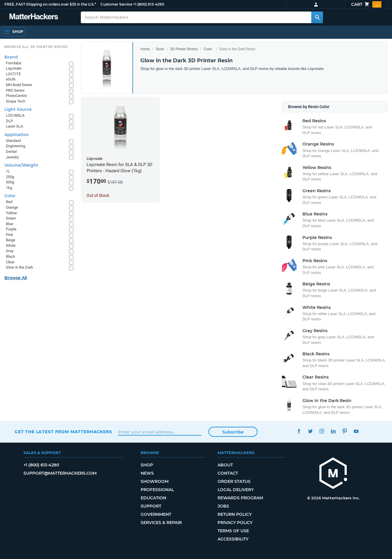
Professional (157, 490)
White (11, 246)
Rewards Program (240, 498)
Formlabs (14, 63)
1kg (9, 188)
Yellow (11, 213)
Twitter (311, 431)
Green (11, 218)
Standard (13, 141)
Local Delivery (236, 490)
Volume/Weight (21, 165)
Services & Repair (161, 523)
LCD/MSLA (15, 115)
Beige (11, 240)
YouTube (356, 431)
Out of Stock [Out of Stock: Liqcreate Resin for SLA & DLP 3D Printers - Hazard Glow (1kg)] (98, 195)
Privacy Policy (235, 523)
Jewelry (12, 157)
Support (151, 506)
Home (145, 49)
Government (156, 514)
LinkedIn (333, 431)
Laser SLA (14, 126)
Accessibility (233, 539)
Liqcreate (14, 68)
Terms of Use (233, 531)
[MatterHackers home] (34, 17)
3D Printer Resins (184, 49)
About (225, 465)
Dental (11, 152)
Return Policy (235, 514)
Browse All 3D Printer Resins (36, 47)
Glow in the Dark (20, 267)
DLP (9, 121)
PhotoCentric (17, 96)
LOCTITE (13, 74)
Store (160, 49)
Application (17, 135)
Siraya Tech (16, 101)
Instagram (322, 431)
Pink (10, 235)
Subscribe (233, 432)
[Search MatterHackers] (317, 17)
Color (208, 49)
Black (11, 256)
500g (10, 182)
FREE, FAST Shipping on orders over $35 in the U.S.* (50, 4)
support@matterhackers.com (60, 473)
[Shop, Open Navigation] (14, 32)
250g (10, 177)
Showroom (155, 481)
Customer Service (116, 4)
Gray (10, 251)
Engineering (16, 146)
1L (8, 171)
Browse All (16, 278)
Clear (10, 262)
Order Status (234, 481)
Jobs (223, 506)
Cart (366, 4)
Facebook (299, 431)
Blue (10, 224)
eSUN (11, 79)
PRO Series (15, 90)
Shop (147, 465)
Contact (228, 473)
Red (9, 202)
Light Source (18, 109)
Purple (11, 229)
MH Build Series (19, 85)
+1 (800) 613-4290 (149, 4)
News (147, 473)
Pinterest (345, 431)
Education (153, 498)
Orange (12, 207)
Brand (11, 57)
